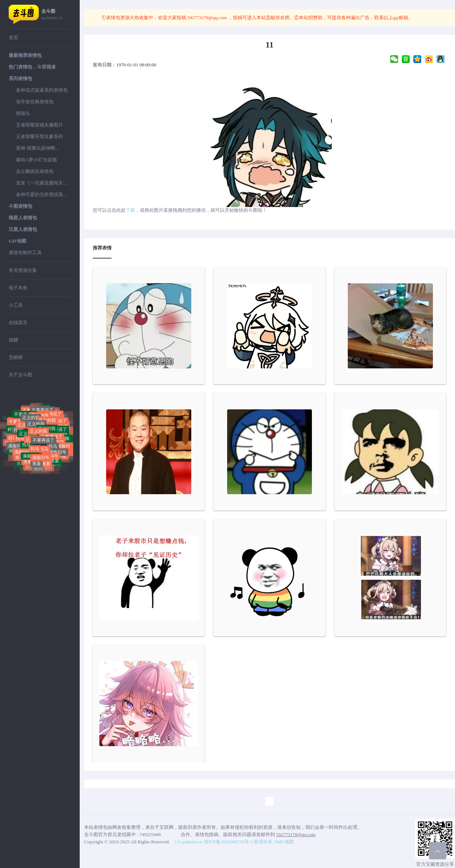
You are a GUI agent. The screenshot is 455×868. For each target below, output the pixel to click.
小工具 (16, 305)
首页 (13, 38)
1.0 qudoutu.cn (189, 842)
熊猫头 (23, 113)
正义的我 (36, 428)
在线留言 (18, 323)
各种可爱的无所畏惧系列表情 (43, 195)
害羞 (37, 462)
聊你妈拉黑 (20, 411)
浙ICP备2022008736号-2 (228, 842)
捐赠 (13, 340)
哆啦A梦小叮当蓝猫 (36, 160)
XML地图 (284, 842)
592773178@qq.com (207, 18)
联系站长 (263, 842)
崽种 (21, 465)
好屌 (45, 409)
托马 (18, 433)
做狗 (38, 470)
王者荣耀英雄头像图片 (39, 125)
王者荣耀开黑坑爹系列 (39, 137)
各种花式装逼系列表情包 (42, 90)
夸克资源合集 (23, 270)
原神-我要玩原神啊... (37, 148)
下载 (130, 210)
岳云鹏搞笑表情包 (35, 171)
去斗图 (56, 15)
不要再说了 (43, 443)
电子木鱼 (18, 288)
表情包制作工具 (25, 253)
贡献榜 (16, 357)
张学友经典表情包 (35, 102)
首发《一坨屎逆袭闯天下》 (43, 183)
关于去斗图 (20, 375)
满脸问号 (17, 446)
